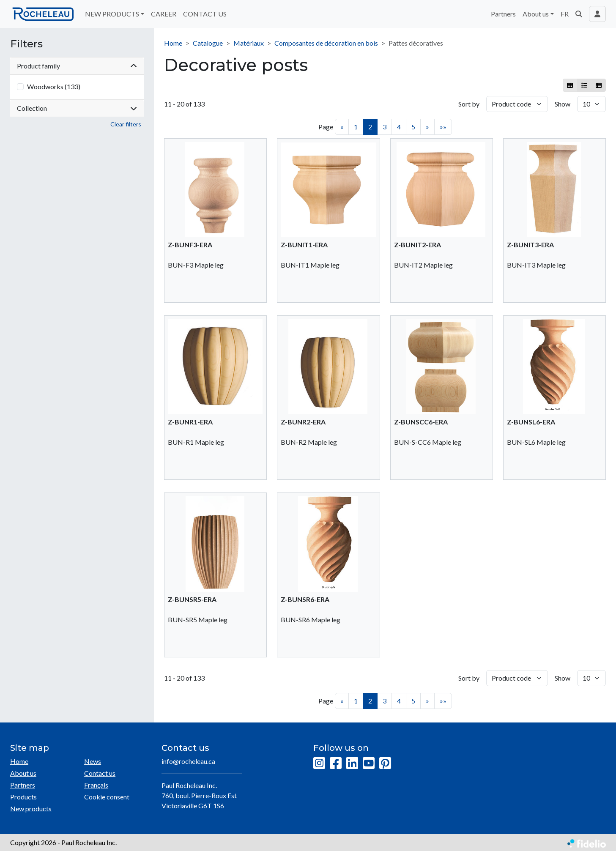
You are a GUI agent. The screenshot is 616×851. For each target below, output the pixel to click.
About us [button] (536, 14)
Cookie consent (107, 797)
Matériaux (249, 43)
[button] (579, 14)
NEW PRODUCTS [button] (112, 14)
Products (23, 797)
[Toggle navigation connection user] (597, 14)
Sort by (469, 104)
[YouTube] (369, 763)
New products (31, 809)
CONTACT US (205, 14)
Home (173, 43)
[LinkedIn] (352, 763)
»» (443, 127)
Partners (503, 14)
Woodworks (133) (54, 86)
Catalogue (208, 43)
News (93, 761)
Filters (26, 44)
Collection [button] (77, 108)
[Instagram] (319, 763)
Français (96, 785)
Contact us (100, 773)
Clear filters (126, 124)
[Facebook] (336, 763)
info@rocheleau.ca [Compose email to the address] (188, 761)
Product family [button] (77, 66)
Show (563, 104)
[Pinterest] (385, 763)
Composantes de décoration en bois (326, 43)
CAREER (164, 14)
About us (23, 773)
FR (565, 14)
